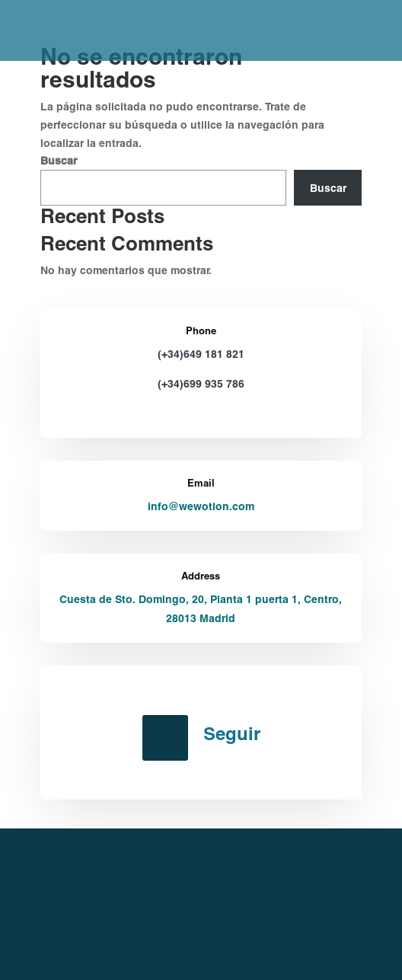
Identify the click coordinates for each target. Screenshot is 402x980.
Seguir (232, 733)
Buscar (59, 160)
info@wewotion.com (201, 506)
